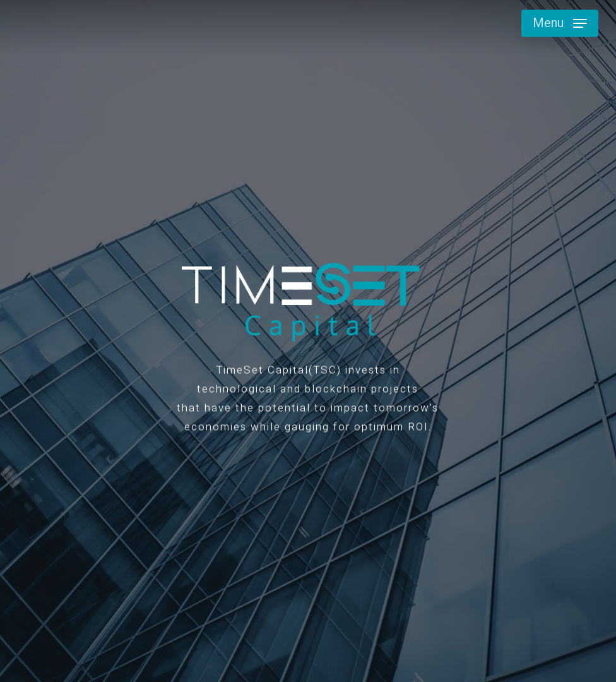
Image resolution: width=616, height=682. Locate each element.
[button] (560, 23)
